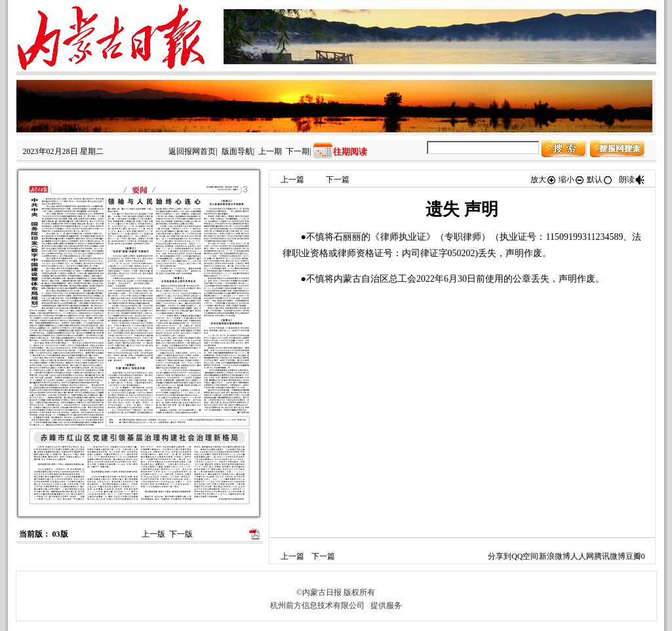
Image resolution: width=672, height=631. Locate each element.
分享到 (500, 556)
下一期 (298, 151)
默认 (600, 180)
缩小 (572, 180)
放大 (544, 180)
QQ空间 (525, 556)
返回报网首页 (192, 151)
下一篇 (338, 180)
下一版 (181, 534)
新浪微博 (555, 556)
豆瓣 (633, 556)
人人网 (582, 556)
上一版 (153, 534)
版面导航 (237, 151)
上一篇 (292, 180)
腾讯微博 (610, 556)
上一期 (270, 151)
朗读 (632, 180)
